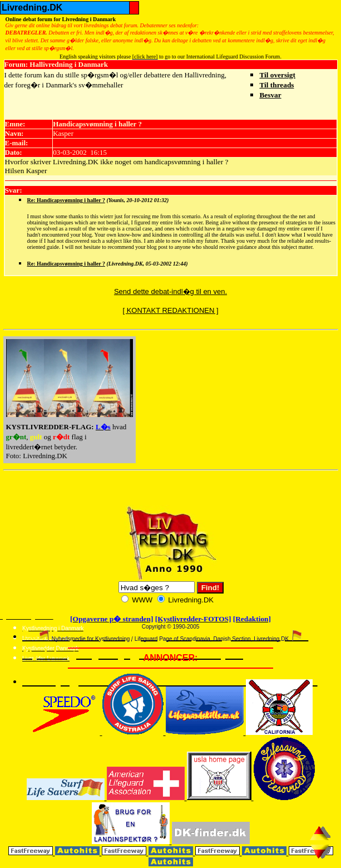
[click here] (145, 57)
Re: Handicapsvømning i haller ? (66, 200)
